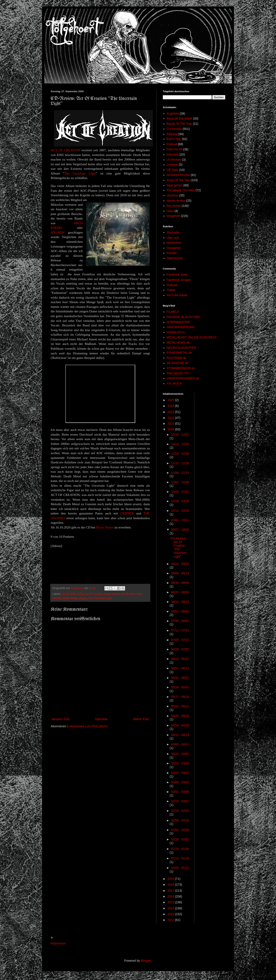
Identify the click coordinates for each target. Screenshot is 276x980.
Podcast (172, 285)
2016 (171, 896)
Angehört (173, 114)
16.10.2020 (69, 594)
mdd (139, 594)
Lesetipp (172, 165)
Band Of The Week (180, 118)
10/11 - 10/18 (180, 511)
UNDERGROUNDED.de (183, 378)
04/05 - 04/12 (180, 744)
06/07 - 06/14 (180, 668)
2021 (171, 424)
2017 (171, 891)
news (170, 211)
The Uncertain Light (100, 598)
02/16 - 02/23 (180, 811)
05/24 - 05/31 (180, 687)
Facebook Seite (177, 275)
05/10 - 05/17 (180, 706)
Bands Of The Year (179, 124)
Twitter (171, 290)
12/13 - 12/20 (180, 444)
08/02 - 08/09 (180, 611)
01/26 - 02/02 (180, 839)
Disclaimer (174, 248)
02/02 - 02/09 (180, 830)
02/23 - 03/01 (180, 801)
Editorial (172, 134)
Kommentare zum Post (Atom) (87, 726)
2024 (171, 406)
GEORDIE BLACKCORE (183, 317)
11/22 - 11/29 (180, 463)
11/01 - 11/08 (180, 482)
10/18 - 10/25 (180, 501)
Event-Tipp (174, 139)
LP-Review (174, 160)
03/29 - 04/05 (180, 754)
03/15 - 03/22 (180, 773)
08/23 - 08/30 (180, 592)
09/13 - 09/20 (180, 564)
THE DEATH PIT (178, 373)
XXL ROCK (174, 383)
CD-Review (128, 594)
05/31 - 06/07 (180, 678)
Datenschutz (175, 258)
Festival (172, 144)
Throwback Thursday (181, 190)
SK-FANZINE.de (178, 363)
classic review (176, 201)
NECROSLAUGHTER (181, 348)
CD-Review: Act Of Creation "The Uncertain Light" (178, 547)
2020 (80, 594)
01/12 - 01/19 (180, 858)
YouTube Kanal (177, 295)
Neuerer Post (61, 719)
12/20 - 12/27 (180, 435)
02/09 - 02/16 (180, 820)
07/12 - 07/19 (180, 630)
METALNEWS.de (178, 343)
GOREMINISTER (178, 322)
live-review (174, 206)
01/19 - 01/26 (180, 849)
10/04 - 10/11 (180, 520)
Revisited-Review (178, 175)
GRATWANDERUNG (181, 327)
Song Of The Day (178, 180)
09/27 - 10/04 (180, 530)
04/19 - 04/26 (180, 725)
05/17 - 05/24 (180, 697)
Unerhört (172, 195)
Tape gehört (175, 185)
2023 (171, 412)
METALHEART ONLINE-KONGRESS (192, 337)
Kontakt (172, 253)
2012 (171, 920)
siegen (83, 598)
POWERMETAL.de (179, 353)
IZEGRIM (58, 232)
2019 (171, 879)
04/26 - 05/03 (180, 716)
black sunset (112, 594)
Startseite (101, 719)
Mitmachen (174, 243)
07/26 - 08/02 (180, 621)
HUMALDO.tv (176, 332)
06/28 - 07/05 (180, 649)
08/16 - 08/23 (180, 602)
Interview (173, 154)
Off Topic (173, 170)
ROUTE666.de (177, 358)
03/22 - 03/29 (180, 763)
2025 (171, 400)
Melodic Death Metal (65, 598)
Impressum (58, 943)
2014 (171, 908)
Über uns (173, 238)
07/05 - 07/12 (180, 640)
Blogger (146, 961)
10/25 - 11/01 (180, 492)
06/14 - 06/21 (180, 659)
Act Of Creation (94, 594)
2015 (171, 902)
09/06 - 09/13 (180, 573)
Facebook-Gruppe (179, 280)
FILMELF (173, 312)
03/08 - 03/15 (180, 782)
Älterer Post (141, 719)
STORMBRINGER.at (181, 368)
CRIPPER (127, 513)
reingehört (173, 216)
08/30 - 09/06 (180, 583)
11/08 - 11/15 (180, 473)
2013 (171, 914)
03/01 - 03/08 (180, 792)
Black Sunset (105, 527)
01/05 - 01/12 (180, 868)
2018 (171, 885)
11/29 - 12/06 (180, 453)
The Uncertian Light (80, 173)
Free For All (174, 149)
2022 (171, 418)
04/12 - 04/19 (180, 735)
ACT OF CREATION (65, 150)
